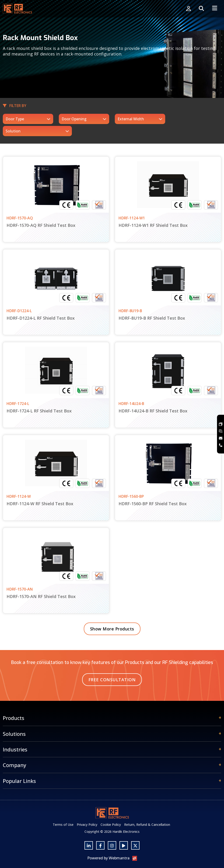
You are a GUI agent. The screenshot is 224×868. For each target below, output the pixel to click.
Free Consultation (112, 680)
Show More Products (112, 629)
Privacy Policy (87, 825)
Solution (13, 131)
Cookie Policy (111, 825)
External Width (131, 119)
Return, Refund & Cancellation (147, 825)
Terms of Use (63, 825)
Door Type (15, 119)
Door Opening (74, 119)
